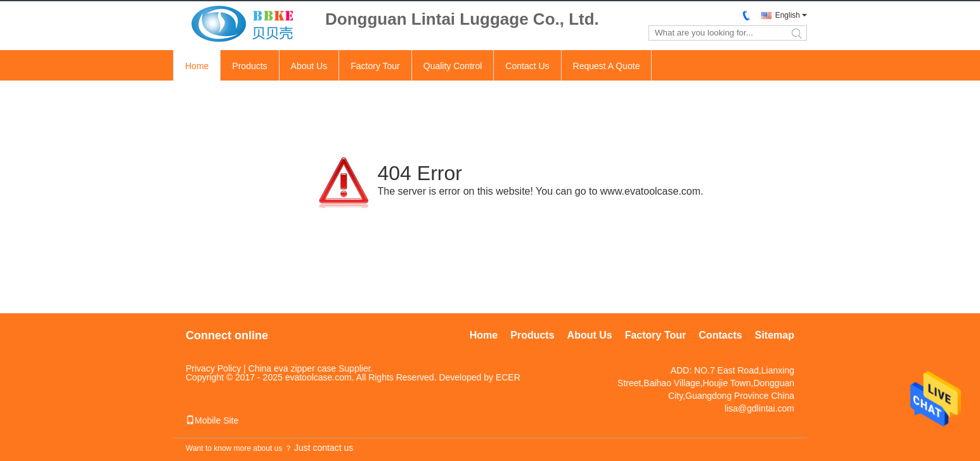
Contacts (720, 335)
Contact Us (527, 66)
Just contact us (324, 448)
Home (197, 66)
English (788, 15)
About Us (309, 66)
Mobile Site (212, 420)
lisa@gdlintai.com (759, 408)
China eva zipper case (293, 368)
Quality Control (453, 66)
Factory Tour (375, 66)
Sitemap (775, 335)
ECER (508, 377)
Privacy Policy (213, 368)
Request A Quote (607, 66)
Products (249, 66)
